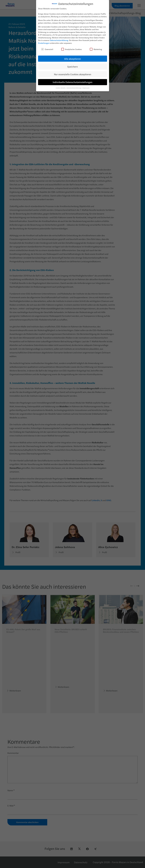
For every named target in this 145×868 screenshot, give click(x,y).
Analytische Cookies (72, 49)
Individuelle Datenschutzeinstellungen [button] (72, 81)
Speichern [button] (72, 66)
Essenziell (47, 49)
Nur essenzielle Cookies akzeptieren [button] (73, 74)
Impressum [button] (86, 87)
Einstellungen (44, 42)
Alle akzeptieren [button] (72, 58)
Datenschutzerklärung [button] (74, 87)
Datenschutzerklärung (59, 40)
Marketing (96, 49)
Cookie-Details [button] (61, 87)
